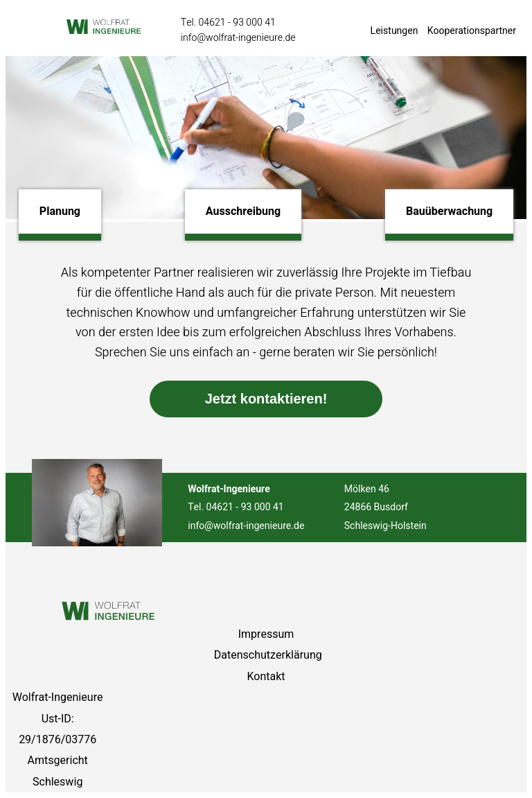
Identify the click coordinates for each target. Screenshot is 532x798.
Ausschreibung (243, 211)
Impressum (266, 634)
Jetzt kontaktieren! (266, 399)
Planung (60, 211)
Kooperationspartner (472, 31)
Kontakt (266, 677)
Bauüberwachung (449, 211)
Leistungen (394, 31)
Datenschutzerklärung (268, 655)
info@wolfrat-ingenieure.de (238, 38)
